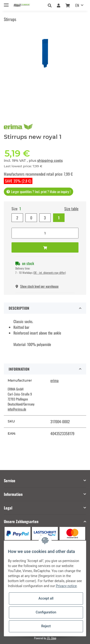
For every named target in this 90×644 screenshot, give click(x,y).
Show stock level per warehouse (37, 286)
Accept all (46, 598)
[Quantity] (45, 233)
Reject (46, 626)
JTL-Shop (51, 638)
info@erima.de (17, 409)
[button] (51, 5)
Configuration (46, 612)
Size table (71, 209)
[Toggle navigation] (6, 3)
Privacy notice (66, 586)
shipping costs (50, 161)
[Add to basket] (45, 247)
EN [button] (77, 5)
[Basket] (68, 5)
